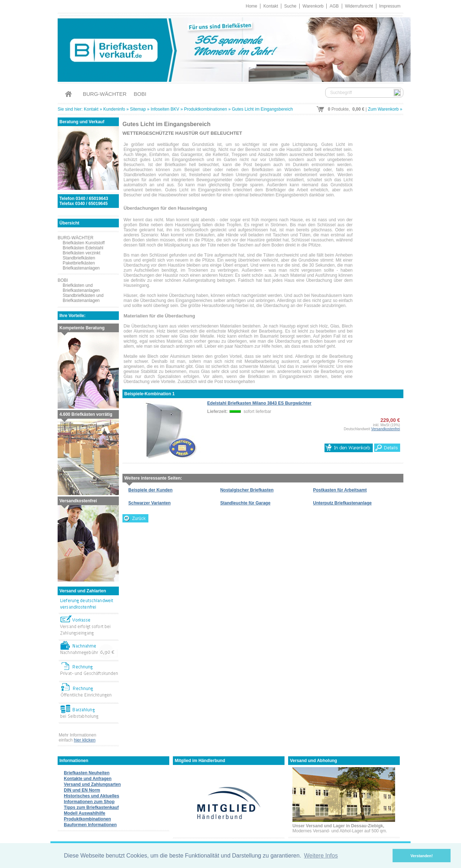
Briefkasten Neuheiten (87, 773)
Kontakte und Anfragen (88, 779)
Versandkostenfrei (386, 429)
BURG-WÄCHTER (105, 94)
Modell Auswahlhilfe (84, 813)
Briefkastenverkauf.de (230, 48)
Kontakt (271, 6)
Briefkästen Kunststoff (84, 243)
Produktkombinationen (205, 109)
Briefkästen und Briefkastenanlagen (81, 288)
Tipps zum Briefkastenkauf (91, 807)
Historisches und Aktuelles (91, 796)
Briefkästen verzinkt (82, 253)
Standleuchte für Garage (245, 503)
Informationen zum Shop (89, 802)
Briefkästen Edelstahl (83, 248)
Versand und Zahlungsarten (92, 784)
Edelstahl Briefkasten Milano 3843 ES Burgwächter (259, 403)
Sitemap (138, 109)
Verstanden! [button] (422, 856)
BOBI (140, 94)
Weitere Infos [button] (321, 856)
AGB (334, 6)
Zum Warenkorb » (385, 109)
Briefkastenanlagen (81, 268)
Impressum (390, 6)
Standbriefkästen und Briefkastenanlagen (83, 298)
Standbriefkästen (79, 258)
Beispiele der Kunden (150, 490)
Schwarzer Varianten (149, 503)
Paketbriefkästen (79, 263)
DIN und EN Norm (82, 790)
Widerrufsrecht (359, 6)
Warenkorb (313, 6)
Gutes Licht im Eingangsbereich (262, 109)
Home (251, 6)
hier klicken (85, 740)
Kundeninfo (114, 109)
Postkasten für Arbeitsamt (340, 490)
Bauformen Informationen (90, 825)
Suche (290, 6)
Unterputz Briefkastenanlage (342, 503)
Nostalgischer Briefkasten (247, 490)
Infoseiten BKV (165, 109)
